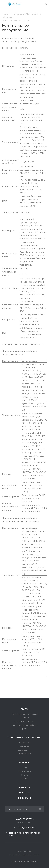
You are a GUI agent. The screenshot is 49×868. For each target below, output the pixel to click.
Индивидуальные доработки (24, 725)
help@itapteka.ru (26, 828)
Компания (24, 763)
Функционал (25, 746)
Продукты (24, 788)
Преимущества (25, 743)
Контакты (24, 793)
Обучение (25, 718)
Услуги (24, 709)
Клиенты (24, 775)
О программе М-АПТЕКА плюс (24, 738)
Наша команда (24, 771)
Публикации (25, 798)
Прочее (24, 729)
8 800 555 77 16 (24, 819)
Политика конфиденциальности (24, 855)
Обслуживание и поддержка (24, 714)
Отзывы (25, 779)
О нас (24, 768)
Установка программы (24, 721)
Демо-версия (24, 750)
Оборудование (25, 754)
